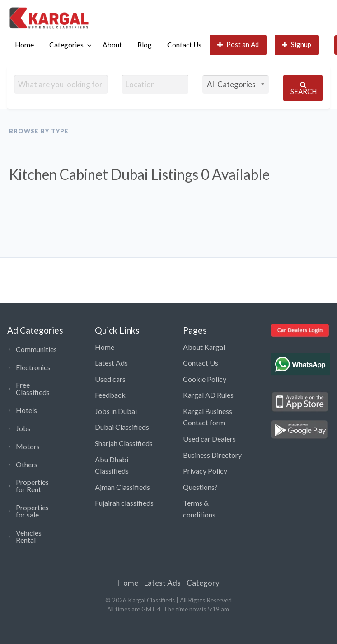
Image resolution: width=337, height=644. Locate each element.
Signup (297, 45)
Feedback (110, 395)
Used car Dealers (209, 439)
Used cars (110, 379)
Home (24, 45)
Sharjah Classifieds (124, 443)
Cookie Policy (205, 379)
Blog (145, 45)
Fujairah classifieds (124, 503)
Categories (66, 45)
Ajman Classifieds (122, 487)
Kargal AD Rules (208, 395)
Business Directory (212, 455)
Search (304, 88)
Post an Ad (238, 45)
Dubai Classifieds (122, 427)
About (112, 45)
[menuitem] (24, 45)
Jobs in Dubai (116, 411)
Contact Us (184, 45)
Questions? (200, 487)
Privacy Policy (205, 471)
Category (203, 583)
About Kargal (204, 347)
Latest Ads (111, 363)
